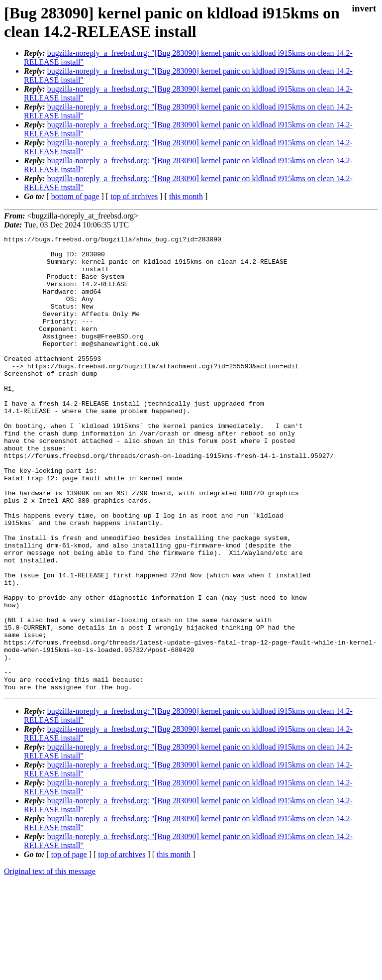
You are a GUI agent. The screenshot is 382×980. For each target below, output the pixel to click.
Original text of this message (50, 962)
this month (186, 196)
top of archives (134, 196)
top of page (69, 945)
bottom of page (75, 196)
